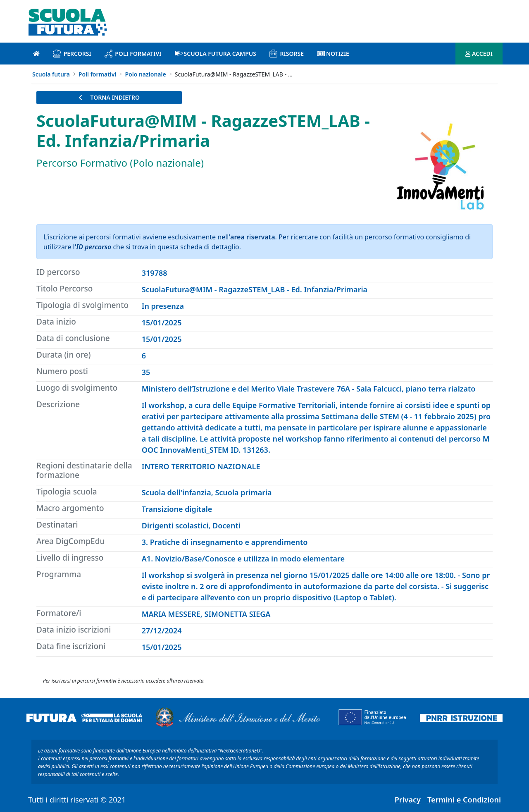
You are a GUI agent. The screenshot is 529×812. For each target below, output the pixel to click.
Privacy (408, 800)
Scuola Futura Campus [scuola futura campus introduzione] (216, 54)
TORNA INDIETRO (109, 97)
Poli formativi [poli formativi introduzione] (133, 54)
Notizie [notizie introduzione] (333, 54)
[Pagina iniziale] (36, 54)
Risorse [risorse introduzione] (287, 54)
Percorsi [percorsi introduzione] (72, 54)
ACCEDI (479, 54)
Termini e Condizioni (464, 800)
